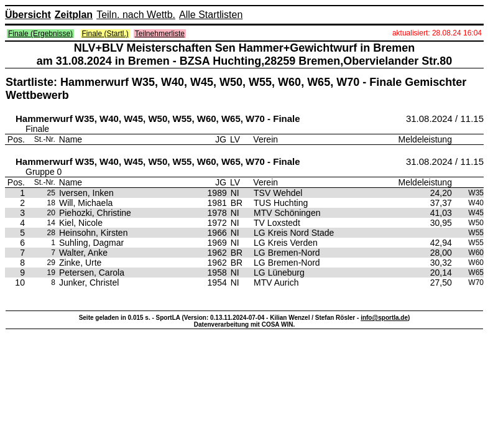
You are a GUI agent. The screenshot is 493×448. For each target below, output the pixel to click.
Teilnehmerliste (160, 34)
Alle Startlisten (211, 15)
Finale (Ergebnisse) (40, 34)
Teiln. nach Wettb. (136, 15)
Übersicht (28, 15)
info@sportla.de (384, 318)
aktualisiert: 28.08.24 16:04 (437, 33)
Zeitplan (74, 15)
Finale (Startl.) (105, 34)
